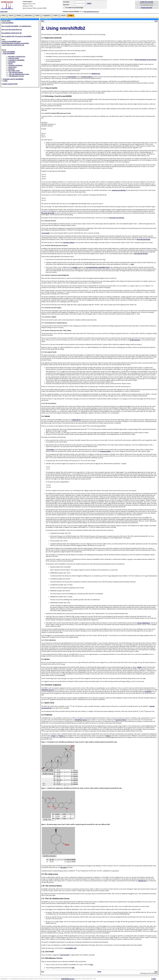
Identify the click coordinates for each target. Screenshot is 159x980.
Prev (43, 21)
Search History (72, 77)
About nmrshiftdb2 (9, 52)
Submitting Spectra (47, 690)
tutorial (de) (48, 708)
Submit (56, 16)
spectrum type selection (117, 218)
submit (139, 667)
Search (11, 16)
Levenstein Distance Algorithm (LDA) (98, 267)
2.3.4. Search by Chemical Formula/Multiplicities (55, 275)
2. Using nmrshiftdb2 (63, 28)
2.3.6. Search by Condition (49, 317)
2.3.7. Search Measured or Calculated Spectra (54, 323)
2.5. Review (46, 659)
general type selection (119, 190)
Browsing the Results (48, 213)
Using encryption (14, 58)
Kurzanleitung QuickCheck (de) (12, 33)
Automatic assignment (15, 65)
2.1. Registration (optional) (51, 38)
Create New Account (147, 2)
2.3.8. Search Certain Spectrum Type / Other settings (56, 330)
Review (63, 16)
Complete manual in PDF (10, 84)
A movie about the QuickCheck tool (13, 45)
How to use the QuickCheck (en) (12, 29)
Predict (37, 16)
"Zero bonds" (46, 233)
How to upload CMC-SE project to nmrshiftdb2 (17, 36)
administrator (96, 74)
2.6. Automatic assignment (51, 685)
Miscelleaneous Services (16, 76)
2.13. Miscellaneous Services (52, 958)
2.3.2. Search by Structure (49, 221)
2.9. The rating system (50, 874)
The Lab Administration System (19, 74)
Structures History (87, 77)
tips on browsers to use (91, 12)
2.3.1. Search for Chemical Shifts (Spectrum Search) (56, 113)
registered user (76, 420)
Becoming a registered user (17, 56)
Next (156, 21)
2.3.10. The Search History (49, 403)
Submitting (12, 62)
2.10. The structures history (52, 886)
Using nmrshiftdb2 (7, 23)
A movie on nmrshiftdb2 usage (11, 41)
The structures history (16, 72)
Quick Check (28, 16)
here (132, 264)
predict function (135, 340)
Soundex (75, 267)
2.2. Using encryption (49, 88)
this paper (64, 867)
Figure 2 (62, 736)
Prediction (12, 69)
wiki (73, 968)
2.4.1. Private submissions (49, 640)
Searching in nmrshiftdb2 (16, 60)
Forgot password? (147, 8)
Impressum (4, 12)
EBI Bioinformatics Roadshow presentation (15, 43)
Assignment (46, 16)
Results (19, 16)
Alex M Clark (64, 955)
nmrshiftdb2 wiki (71, 948)
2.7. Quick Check (48, 703)
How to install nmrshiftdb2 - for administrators (16, 26)
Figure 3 (108, 736)
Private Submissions (143, 623)
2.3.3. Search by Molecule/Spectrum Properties (55, 245)
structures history (106, 451)
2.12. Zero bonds (48, 952)
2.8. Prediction (47, 715)
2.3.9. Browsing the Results (49, 352)
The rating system (14, 71)
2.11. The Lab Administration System (55, 899)
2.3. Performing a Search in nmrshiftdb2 (57, 96)
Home (4, 16)
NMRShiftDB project (68, 979)
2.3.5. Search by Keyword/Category (51, 308)
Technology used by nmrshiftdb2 (13, 79)
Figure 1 (54, 736)
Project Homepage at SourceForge (146, 60)
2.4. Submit (46, 416)
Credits (5, 81)
